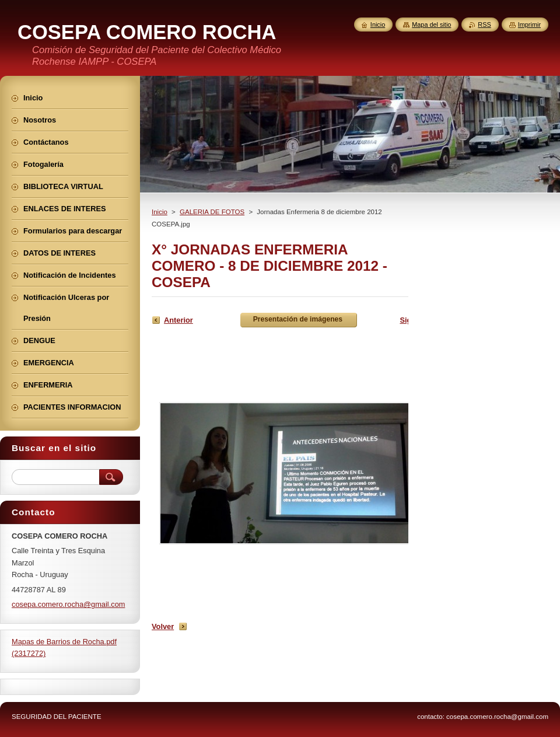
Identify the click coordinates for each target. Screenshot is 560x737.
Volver (163, 626)
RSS (484, 25)
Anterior (178, 320)
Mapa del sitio (431, 25)
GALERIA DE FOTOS (212, 212)
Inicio (160, 212)
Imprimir (529, 25)
